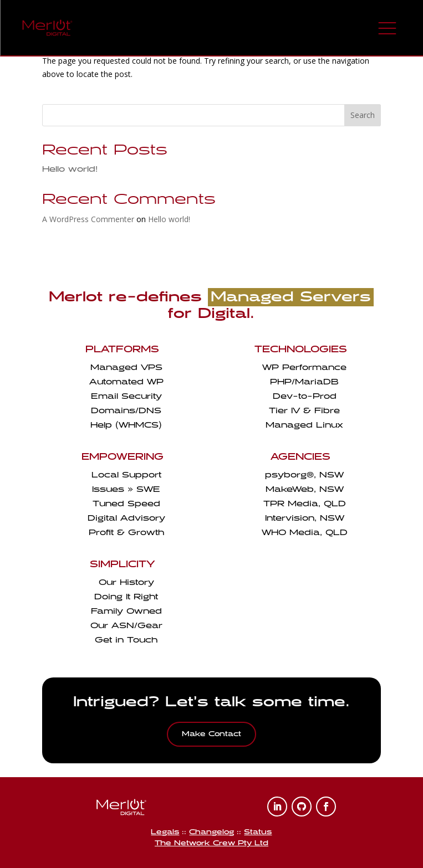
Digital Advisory (126, 518)
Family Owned (126, 611)
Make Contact (211, 734)
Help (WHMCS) (126, 425)
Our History (126, 582)
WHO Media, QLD (305, 533)
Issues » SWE (126, 489)
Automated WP (126, 382)
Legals (165, 832)
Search (363, 115)
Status (258, 832)
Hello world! (70, 169)
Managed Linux (304, 425)
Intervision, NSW (305, 518)
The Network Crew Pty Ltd (211, 843)
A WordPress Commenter (88, 219)
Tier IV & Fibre (304, 411)
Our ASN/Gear (126, 626)
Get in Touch (126, 640)
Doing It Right (126, 597)
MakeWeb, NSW (305, 489)
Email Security (126, 396)
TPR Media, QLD (305, 504)
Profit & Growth (126, 533)
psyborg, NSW (304, 475)
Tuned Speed (126, 504)
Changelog (211, 832)
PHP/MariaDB (304, 382)
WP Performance (304, 368)
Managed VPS (126, 368)
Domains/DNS (126, 411)
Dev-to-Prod (305, 396)
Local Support (126, 475)
